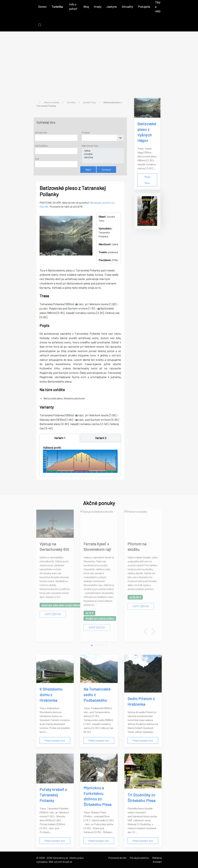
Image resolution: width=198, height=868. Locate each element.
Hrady (98, 7)
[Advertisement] (99, 68)
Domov (42, 7)
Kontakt (157, 862)
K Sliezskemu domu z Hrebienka (51, 694)
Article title (41, 132)
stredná (103, 154)
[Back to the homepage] (38, 16)
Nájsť (88, 170)
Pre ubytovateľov (139, 858)
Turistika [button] (57, 7)
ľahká (103, 151)
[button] (40, 25)
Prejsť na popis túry (55, 740)
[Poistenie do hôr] (147, 211)
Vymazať (106, 170)
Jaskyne (111, 7)
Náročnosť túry (90, 146)
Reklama (157, 858)
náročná (103, 157)
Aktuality (127, 7)
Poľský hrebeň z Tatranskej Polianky (53, 795)
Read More (147, 180)
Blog (86, 7)
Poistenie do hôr (117, 858)
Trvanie (86, 132)
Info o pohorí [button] (73, 7)
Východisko (41, 146)
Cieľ (37, 159)
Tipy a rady (158, 7)
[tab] (60, 438)
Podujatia (144, 7)
